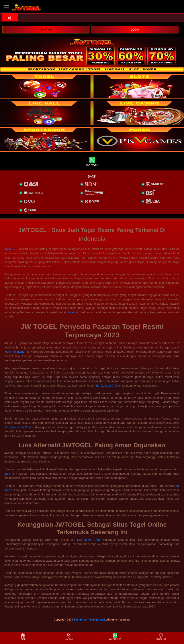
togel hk (73, 312)
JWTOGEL (11, 249)
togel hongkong (14, 352)
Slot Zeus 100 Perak (108, 386)
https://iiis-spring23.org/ (19, 427)
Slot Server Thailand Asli (89, 620)
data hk (10, 474)
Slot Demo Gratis (89, 540)
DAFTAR (46, 30)
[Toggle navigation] (6, 7)
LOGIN (135, 30)
